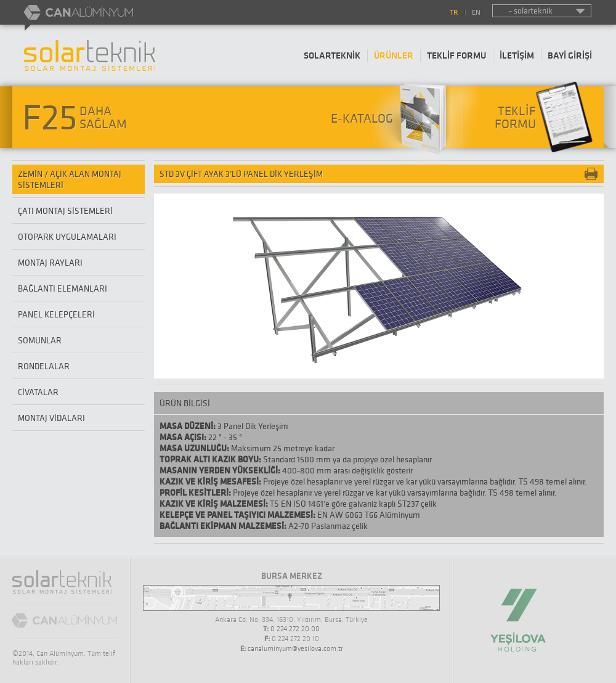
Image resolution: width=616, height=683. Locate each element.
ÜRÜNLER (394, 55)
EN (476, 12)
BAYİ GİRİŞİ (570, 55)
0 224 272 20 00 (295, 629)
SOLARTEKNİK (332, 55)
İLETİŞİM (517, 55)
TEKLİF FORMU (456, 55)
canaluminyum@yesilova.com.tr (295, 648)
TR (454, 12)
